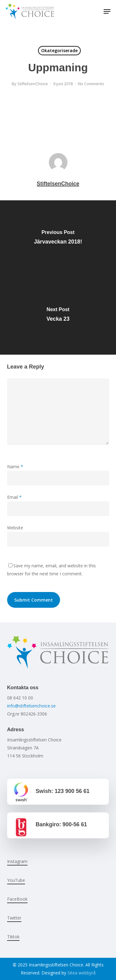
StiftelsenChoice (33, 84)
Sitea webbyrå (82, 973)
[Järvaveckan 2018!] (58, 239)
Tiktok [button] (13, 937)
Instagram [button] (17, 861)
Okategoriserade (59, 50)
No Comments (91, 84)
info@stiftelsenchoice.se (31, 706)
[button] (107, 11)
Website (15, 528)
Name (15, 467)
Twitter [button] (14, 918)
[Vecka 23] (58, 316)
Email (14, 497)
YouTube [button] (16, 880)
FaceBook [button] (17, 899)
